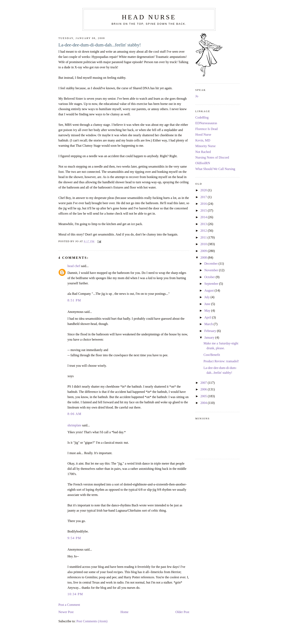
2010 (204, 244)
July (207, 297)
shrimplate (74, 425)
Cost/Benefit (212, 355)
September (212, 284)
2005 (204, 396)
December (212, 264)
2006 (204, 389)
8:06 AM (74, 414)
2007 (204, 383)
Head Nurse (149, 17)
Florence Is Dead (206, 129)
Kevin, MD (203, 140)
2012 (204, 231)
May (208, 311)
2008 (204, 258)
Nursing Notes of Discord (212, 158)
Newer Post (66, 612)
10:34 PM (75, 594)
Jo (197, 96)
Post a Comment (69, 605)
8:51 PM (74, 300)
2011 (204, 238)
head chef (74, 266)
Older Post (182, 612)
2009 (204, 251)
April (208, 317)
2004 (204, 403)
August (210, 291)
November (212, 270)
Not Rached (203, 152)
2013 (204, 224)
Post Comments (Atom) (92, 621)
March (209, 324)
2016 (204, 204)
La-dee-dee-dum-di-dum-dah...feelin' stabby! (100, 45)
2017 (204, 197)
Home (124, 612)
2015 (204, 211)
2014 (204, 217)
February (211, 331)
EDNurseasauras (206, 123)
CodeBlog (202, 118)
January (210, 338)
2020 (204, 190)
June (208, 304)
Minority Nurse (205, 146)
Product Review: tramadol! (221, 361)
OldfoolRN (203, 163)
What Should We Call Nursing (215, 169)
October (210, 277)
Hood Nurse (203, 135)
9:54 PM (74, 538)
